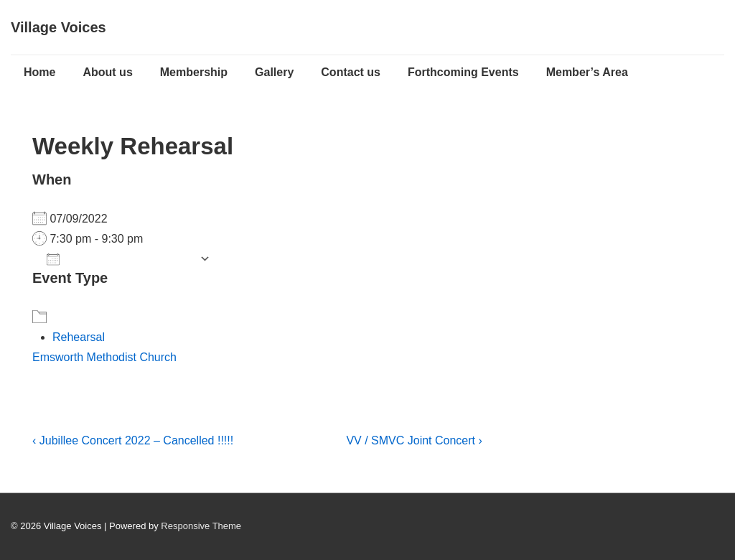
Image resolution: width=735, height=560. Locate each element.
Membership (194, 72)
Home (39, 72)
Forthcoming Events (463, 72)
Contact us (351, 72)
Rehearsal (79, 337)
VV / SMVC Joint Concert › (414, 440)
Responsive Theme (201, 526)
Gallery (274, 72)
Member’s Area (587, 72)
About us (107, 72)
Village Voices (58, 27)
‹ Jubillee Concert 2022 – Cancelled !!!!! (133, 440)
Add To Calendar (120, 259)
